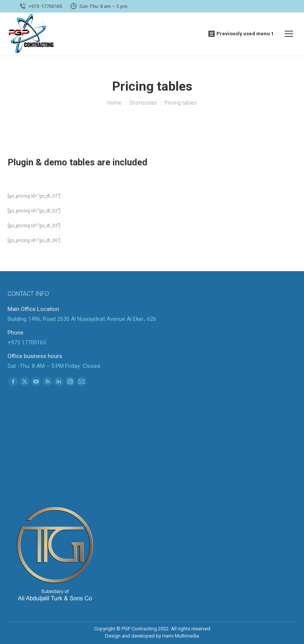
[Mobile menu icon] (289, 34)
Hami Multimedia (181, 636)
